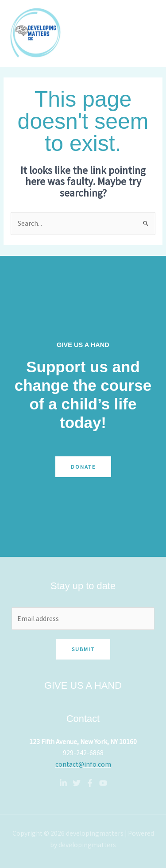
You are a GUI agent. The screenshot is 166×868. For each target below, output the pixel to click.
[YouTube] (103, 783)
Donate (83, 467)
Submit (83, 649)
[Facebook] (90, 783)
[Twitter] (77, 783)
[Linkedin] (63, 783)
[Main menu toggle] (148, 33)
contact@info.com (83, 764)
